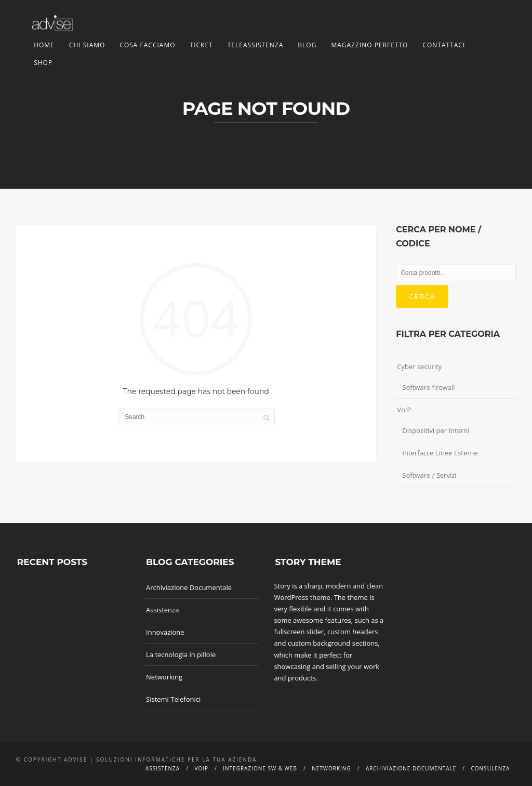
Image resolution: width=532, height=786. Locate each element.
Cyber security (419, 366)
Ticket (202, 45)
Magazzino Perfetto (369, 45)
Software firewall (428, 387)
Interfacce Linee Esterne (440, 453)
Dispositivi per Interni (436, 430)
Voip (201, 768)
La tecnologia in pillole (181, 654)
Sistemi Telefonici (173, 699)
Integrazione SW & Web (260, 768)
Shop (43, 63)
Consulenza (491, 768)
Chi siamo (87, 45)
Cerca (422, 296)
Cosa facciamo (147, 45)
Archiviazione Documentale (189, 587)
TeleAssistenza (256, 45)
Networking (164, 677)
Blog (307, 45)
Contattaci (444, 45)
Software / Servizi (429, 475)
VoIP (404, 410)
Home (44, 45)
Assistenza (162, 610)
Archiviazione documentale (411, 768)
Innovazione (165, 632)
